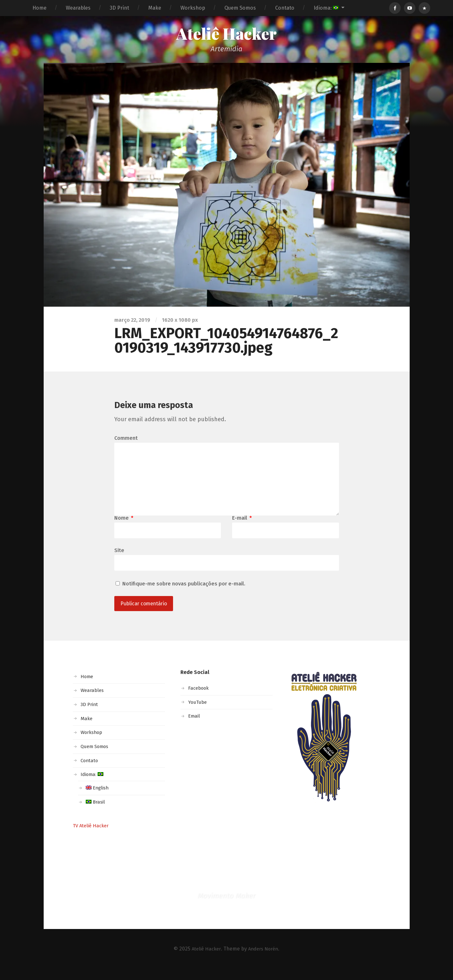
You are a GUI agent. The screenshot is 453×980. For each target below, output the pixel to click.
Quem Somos (240, 8)
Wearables (78, 8)
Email (195, 727)
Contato (285, 8)
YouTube (198, 713)
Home (39, 8)
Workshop (193, 8)
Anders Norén (264, 960)
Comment (126, 440)
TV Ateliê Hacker (92, 836)
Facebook (200, 699)
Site (119, 560)
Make (155, 8)
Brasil (96, 813)
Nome (124, 527)
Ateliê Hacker (226, 34)
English (98, 799)
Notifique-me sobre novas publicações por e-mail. (184, 594)
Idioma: (326, 8)
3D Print (119, 8)
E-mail (242, 527)
